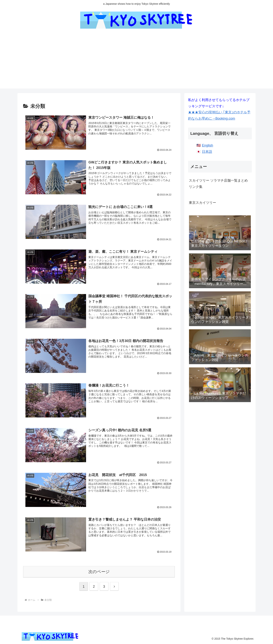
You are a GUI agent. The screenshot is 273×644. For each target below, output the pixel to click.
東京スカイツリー (202, 203)
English (207, 145)
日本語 (207, 152)
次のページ (99, 571)
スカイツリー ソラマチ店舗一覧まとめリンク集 (218, 184)
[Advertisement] (136, 62)
